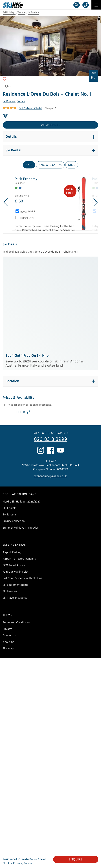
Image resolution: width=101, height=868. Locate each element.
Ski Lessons (10, 504)
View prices (51, 125)
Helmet (27, 218)
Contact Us (10, 548)
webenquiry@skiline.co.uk (50, 389)
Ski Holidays (9, 12)
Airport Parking (12, 465)
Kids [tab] (72, 165)
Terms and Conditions (16, 535)
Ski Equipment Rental (16, 498)
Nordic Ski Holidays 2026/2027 (21, 415)
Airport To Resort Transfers (19, 472)
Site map (8, 561)
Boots (28, 212)
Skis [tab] (29, 165)
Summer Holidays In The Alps (21, 441)
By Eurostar (10, 428)
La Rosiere (33, 12)
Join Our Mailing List (16, 485)
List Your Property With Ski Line (22, 491)
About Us (8, 555)
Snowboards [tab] (50, 165)
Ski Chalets (10, 421)
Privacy (7, 542)
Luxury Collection (14, 434)
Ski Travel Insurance (15, 511)
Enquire (76, 859)
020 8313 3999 (51, 352)
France (22, 12)
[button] (50, 137)
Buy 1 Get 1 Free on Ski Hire (27, 269)
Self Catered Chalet (30, 108)
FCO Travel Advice (14, 478)
